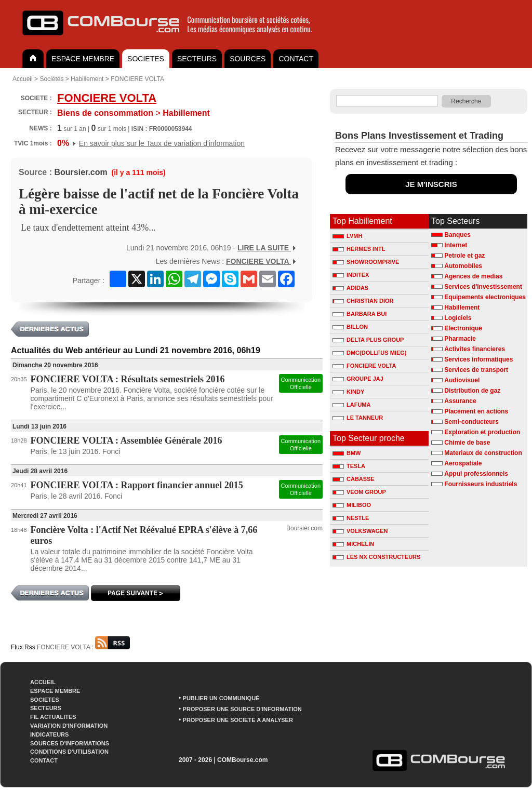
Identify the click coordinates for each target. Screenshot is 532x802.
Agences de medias (473, 276)
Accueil (23, 79)
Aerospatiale (463, 463)
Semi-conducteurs (471, 422)
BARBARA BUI (360, 314)
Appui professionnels (476, 474)
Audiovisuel (462, 380)
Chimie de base (467, 443)
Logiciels (458, 318)
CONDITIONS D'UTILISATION (69, 752)
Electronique (463, 328)
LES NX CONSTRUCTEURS (376, 557)
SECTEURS (197, 59)
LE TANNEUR (358, 418)
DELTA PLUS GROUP (368, 340)
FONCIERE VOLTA (137, 79)
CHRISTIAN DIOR (363, 301)
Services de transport (476, 370)
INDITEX (351, 275)
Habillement (87, 79)
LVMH (347, 236)
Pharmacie (460, 339)
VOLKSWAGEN (360, 531)
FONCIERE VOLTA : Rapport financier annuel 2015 (137, 485)
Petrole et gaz (464, 256)
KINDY (348, 392)
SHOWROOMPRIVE (366, 262)
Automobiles (463, 266)
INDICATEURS (49, 734)
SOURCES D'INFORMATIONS (70, 743)
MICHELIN (353, 544)
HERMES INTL (359, 249)
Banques (457, 235)
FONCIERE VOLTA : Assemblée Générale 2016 (127, 440)
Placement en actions (476, 411)
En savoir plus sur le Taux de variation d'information (162, 143)
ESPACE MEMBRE (83, 59)
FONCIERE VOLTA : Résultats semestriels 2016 (128, 379)
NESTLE (351, 518)
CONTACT (296, 59)
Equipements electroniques (485, 297)
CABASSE (354, 479)
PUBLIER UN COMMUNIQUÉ (221, 698)
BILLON (350, 327)
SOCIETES (146, 59)
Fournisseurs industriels (481, 484)
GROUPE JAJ (358, 379)
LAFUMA (351, 405)
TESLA (349, 466)
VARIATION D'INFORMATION (69, 726)
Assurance (460, 401)
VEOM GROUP (359, 492)
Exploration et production (482, 432)
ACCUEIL (43, 682)
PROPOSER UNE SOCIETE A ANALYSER (238, 720)
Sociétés (51, 79)
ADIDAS (350, 288)
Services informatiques (478, 359)
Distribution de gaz (472, 391)
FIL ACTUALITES (53, 717)
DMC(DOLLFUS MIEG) (369, 353)
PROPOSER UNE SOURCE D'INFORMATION (242, 709)
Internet (456, 245)
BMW (347, 453)
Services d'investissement (483, 287)
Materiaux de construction (483, 453)
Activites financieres (475, 349)
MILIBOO (352, 505)
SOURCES (248, 59)
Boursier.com (81, 172)
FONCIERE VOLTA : (83, 647)
